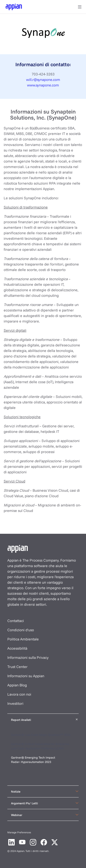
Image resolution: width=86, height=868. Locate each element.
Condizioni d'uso (21, 630)
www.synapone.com (43, 85)
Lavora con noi (19, 694)
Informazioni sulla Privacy (28, 657)
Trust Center (17, 667)
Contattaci (16, 621)
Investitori (15, 703)
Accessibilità (17, 648)
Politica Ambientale (23, 639)
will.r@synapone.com (43, 80)
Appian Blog (17, 685)
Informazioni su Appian (26, 676)
